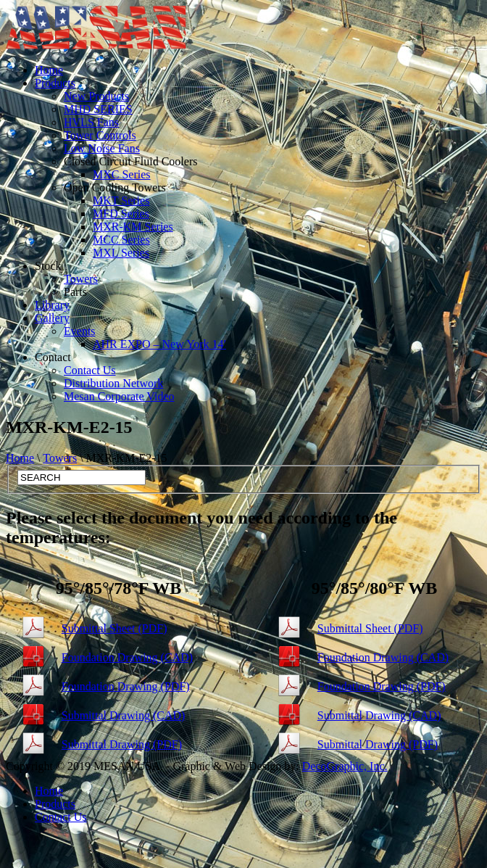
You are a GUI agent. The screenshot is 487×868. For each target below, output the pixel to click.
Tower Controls (100, 135)
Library (52, 305)
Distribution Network (113, 383)
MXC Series (122, 174)
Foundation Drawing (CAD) (127, 657)
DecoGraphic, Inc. (345, 766)
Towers (81, 279)
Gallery (52, 318)
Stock (48, 266)
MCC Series (121, 240)
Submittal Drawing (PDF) (122, 744)
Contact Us (90, 370)
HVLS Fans (91, 122)
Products (55, 83)
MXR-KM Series (133, 227)
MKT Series (121, 201)
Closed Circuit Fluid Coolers (130, 161)
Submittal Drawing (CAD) (124, 715)
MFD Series (121, 214)
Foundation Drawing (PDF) (126, 686)
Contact (53, 357)
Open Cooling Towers (115, 187)
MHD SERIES (98, 109)
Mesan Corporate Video (119, 396)
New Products (96, 96)
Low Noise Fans (102, 148)
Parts (75, 292)
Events (80, 331)
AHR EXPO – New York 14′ (159, 344)
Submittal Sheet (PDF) (115, 628)
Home (49, 70)
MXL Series (121, 253)
